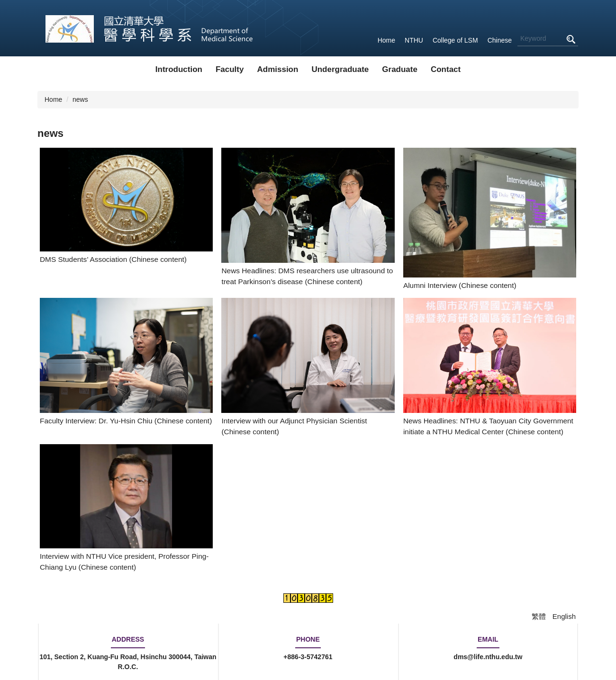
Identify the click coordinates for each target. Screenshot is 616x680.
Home (386, 40)
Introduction (179, 69)
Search (571, 39)
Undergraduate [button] (340, 69)
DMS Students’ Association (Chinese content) (113, 259)
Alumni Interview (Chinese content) (460, 285)
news (80, 99)
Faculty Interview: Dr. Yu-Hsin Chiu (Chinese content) (126, 421)
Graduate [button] (400, 69)
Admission (277, 69)
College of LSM (455, 40)
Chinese (500, 40)
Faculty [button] (230, 69)
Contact (446, 69)
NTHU (414, 40)
